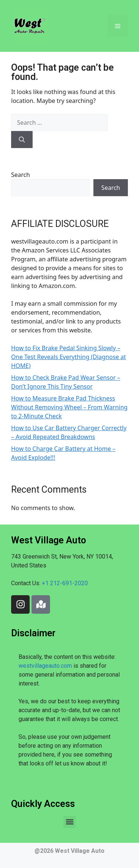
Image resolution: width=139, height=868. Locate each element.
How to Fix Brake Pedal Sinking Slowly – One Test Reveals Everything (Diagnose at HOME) (69, 357)
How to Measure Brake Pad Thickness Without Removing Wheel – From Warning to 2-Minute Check (69, 407)
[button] (69, 822)
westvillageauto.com (45, 666)
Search (21, 175)
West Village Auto (80, 851)
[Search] (22, 140)
